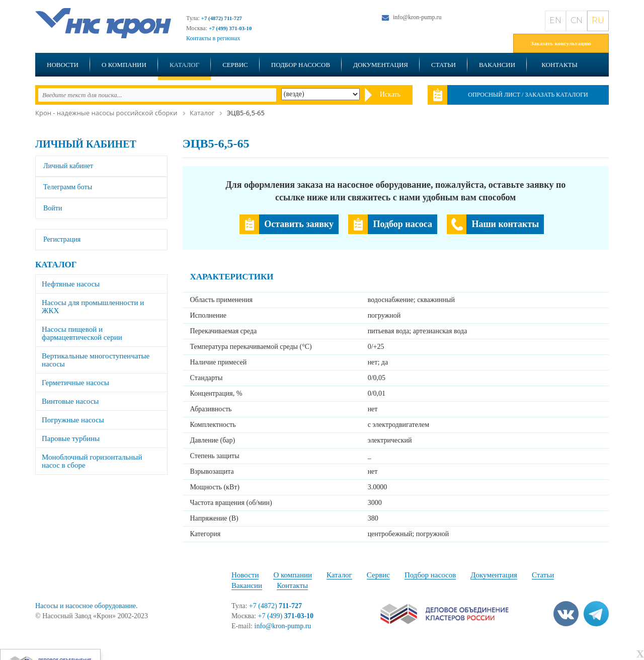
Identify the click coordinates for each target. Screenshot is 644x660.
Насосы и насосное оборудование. (86, 606)
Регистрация (62, 239)
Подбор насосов (301, 65)
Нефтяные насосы (71, 284)
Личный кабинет (86, 144)
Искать (390, 94)
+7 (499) (286, 616)
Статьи (444, 65)
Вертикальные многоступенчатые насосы (96, 360)
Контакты (559, 65)
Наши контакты (505, 224)
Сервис (235, 65)
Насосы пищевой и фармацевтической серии (82, 333)
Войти (53, 208)
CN (577, 20)
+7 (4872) (275, 606)
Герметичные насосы (75, 383)
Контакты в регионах (213, 38)
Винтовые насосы (70, 401)
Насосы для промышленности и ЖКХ (93, 307)
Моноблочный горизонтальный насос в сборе (92, 461)
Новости (63, 65)
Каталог (184, 65)
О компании (124, 65)
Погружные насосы (73, 420)
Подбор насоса (402, 224)
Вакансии (497, 65)
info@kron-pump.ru (417, 17)
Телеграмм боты (68, 187)
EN (555, 20)
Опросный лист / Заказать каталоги (528, 95)
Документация (381, 65)
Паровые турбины (71, 438)
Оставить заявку (299, 224)
